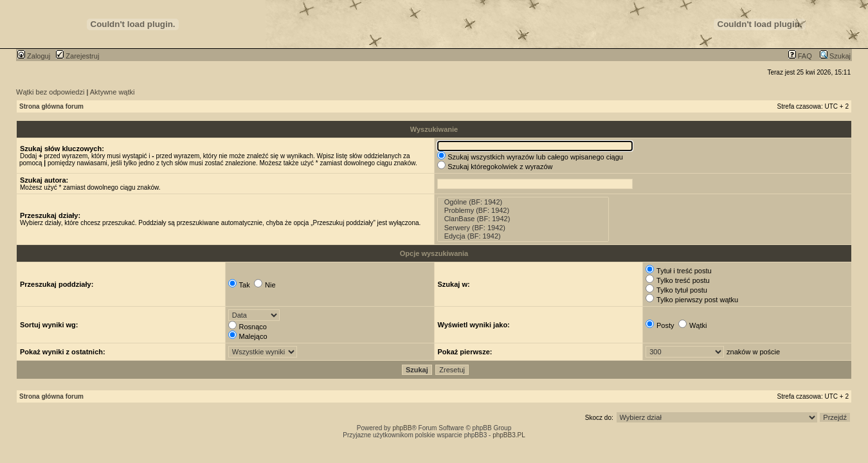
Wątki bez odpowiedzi (50, 92)
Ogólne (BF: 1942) (523, 202)
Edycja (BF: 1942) (523, 236)
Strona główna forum (51, 106)
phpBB (402, 428)
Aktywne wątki (113, 92)
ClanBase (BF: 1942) (523, 219)
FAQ (800, 56)
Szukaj (835, 56)
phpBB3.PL (509, 435)
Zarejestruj (77, 56)
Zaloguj (34, 56)
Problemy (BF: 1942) (523, 211)
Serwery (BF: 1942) (523, 228)
